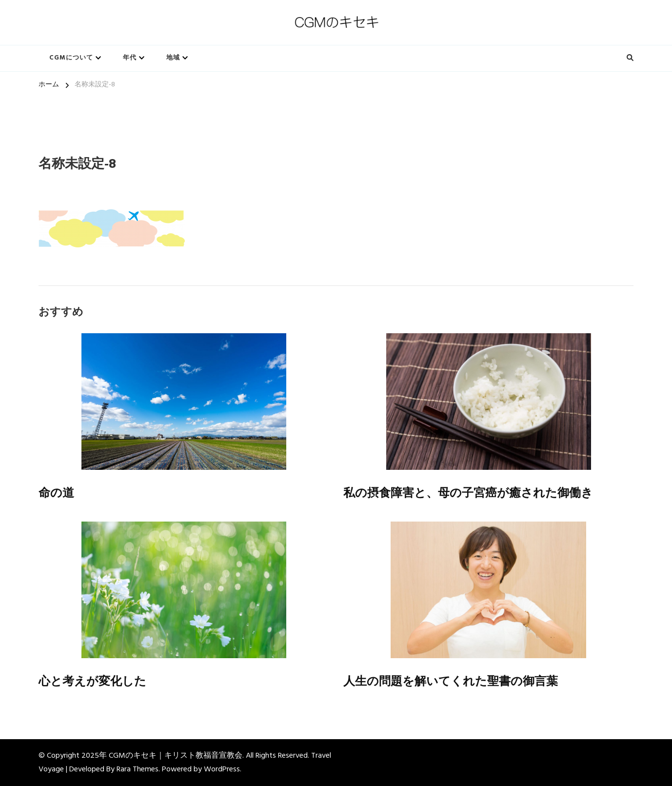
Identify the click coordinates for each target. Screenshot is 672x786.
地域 (173, 58)
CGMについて (71, 58)
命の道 (56, 493)
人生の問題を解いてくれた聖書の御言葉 (451, 681)
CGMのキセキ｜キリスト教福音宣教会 (176, 756)
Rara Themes (138, 769)
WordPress (222, 769)
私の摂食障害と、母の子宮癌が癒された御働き (468, 493)
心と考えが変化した (92, 681)
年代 (130, 58)
